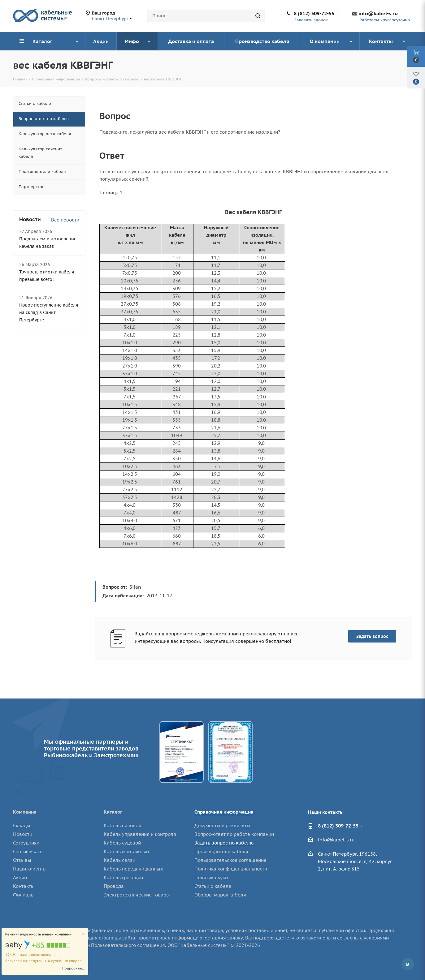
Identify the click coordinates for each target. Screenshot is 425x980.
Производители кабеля (221, 851)
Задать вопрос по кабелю (224, 843)
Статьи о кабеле (213, 886)
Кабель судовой (122, 843)
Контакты (24, 886)
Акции (20, 877)
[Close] (83, 934)
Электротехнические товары (137, 895)
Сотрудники (26, 843)
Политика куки (211, 877)
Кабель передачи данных (133, 869)
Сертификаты (28, 851)
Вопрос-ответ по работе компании (234, 834)
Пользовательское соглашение (230, 860)
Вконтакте (408, 964)
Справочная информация (224, 812)
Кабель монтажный (126, 851)
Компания (25, 812)
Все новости (65, 220)
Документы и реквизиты (222, 825)
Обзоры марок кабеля (220, 895)
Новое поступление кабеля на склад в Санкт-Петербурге (49, 312)
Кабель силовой (122, 825)
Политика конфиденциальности (231, 869)
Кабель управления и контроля (140, 834)
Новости (23, 834)
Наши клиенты (30, 869)
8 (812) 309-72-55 (314, 13)
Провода (114, 886)
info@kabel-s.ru (378, 13)
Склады (22, 825)
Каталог (113, 812)
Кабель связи (119, 860)
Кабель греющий (123, 877)
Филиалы (24, 895)
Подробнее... (74, 968)
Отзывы (22, 860)
